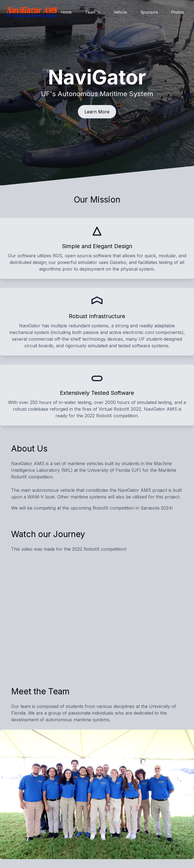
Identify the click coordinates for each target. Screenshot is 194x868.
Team (93, 12)
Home (66, 12)
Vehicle (120, 12)
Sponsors (149, 12)
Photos (178, 12)
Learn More (97, 112)
